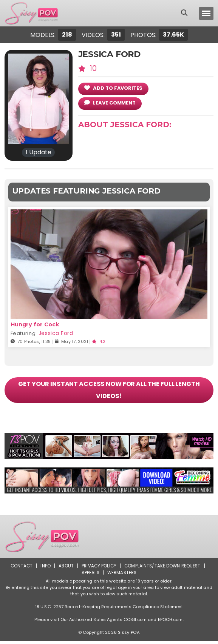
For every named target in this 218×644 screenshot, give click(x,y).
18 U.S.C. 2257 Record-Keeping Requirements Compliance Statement (109, 610)
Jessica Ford (56, 333)
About (65, 569)
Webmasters (122, 576)
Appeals (90, 576)
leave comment (110, 103)
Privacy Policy (99, 569)
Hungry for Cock (34, 324)
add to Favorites (113, 88)
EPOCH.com (170, 622)
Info (44, 569)
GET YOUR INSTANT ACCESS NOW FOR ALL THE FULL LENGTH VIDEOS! (109, 391)
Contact (20, 569)
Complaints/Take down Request (164, 569)
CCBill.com (135, 622)
